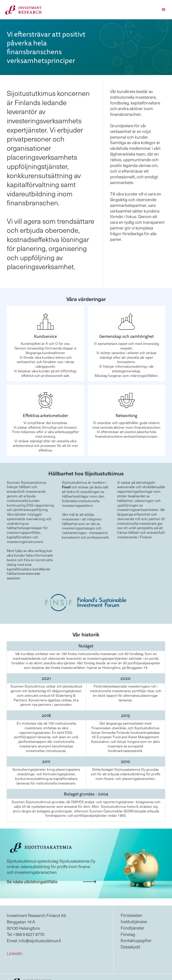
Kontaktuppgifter (136, 940)
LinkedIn (15, 953)
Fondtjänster (132, 928)
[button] (164, 10)
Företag (128, 934)
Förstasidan (131, 915)
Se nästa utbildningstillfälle (32, 881)
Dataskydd (130, 947)
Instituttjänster (134, 921)
